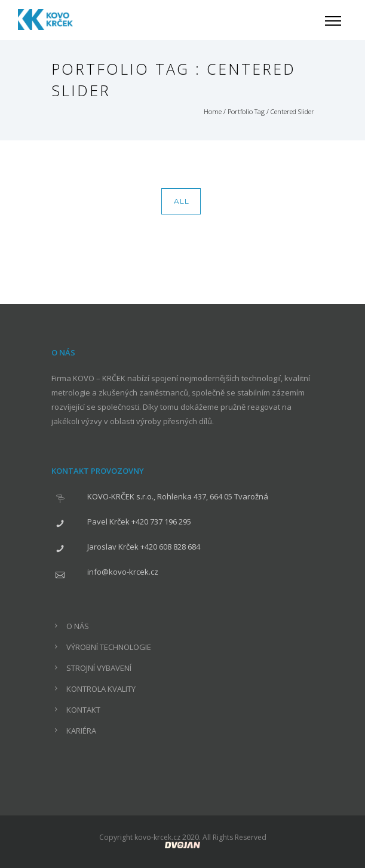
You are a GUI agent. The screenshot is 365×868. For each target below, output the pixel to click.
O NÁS (78, 626)
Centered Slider (292, 111)
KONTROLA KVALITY (101, 689)
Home (213, 111)
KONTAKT (83, 710)
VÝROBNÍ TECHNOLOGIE (109, 647)
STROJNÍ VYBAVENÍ (99, 668)
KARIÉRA (81, 731)
